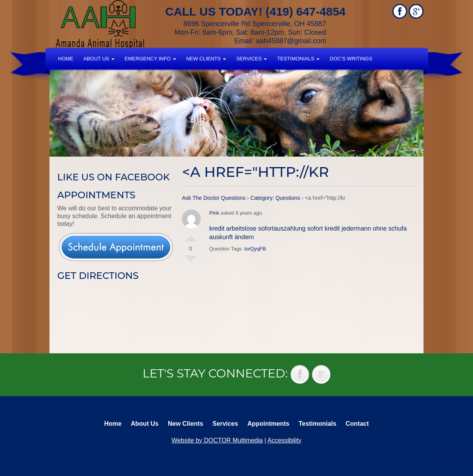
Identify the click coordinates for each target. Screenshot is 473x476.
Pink (214, 213)
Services (252, 59)
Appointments (268, 424)
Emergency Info (150, 59)
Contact (357, 424)
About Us (99, 59)
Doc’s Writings (351, 59)
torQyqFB (255, 249)
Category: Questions (275, 198)
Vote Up (191, 235)
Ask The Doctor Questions (214, 198)
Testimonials (298, 59)
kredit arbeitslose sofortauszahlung (257, 228)
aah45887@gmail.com (291, 41)
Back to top (459, 453)
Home (66, 59)
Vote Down (191, 262)
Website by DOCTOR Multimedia (217, 440)
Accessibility (285, 440)
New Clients (206, 59)
